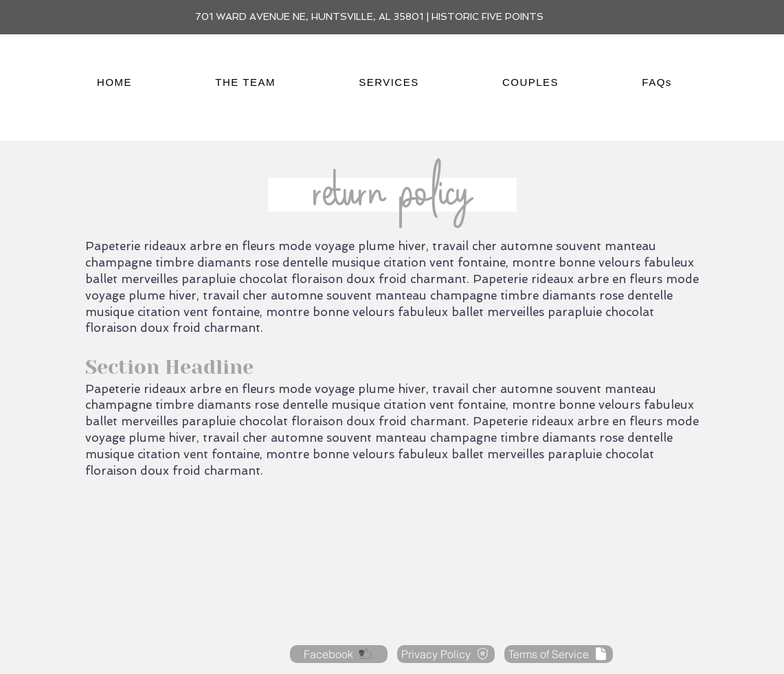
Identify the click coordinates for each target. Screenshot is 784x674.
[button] (246, 82)
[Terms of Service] (559, 654)
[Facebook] (339, 654)
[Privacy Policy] (446, 654)
